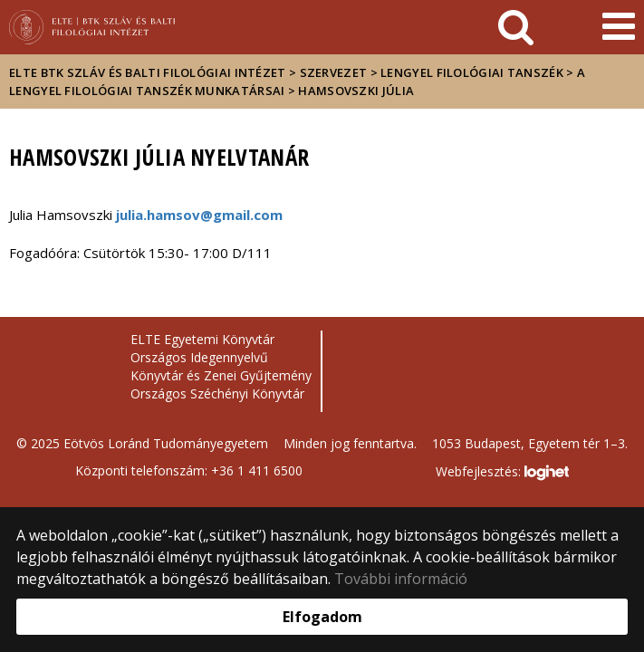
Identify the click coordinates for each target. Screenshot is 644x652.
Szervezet (334, 72)
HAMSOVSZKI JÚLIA (356, 91)
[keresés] (516, 27)
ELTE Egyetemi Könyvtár (202, 339)
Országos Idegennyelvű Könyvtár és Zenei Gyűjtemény (221, 366)
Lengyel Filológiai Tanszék (472, 72)
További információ (401, 579)
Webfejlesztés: (502, 473)
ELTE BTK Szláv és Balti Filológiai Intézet (148, 72)
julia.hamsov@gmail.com (199, 215)
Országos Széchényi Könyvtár (217, 393)
